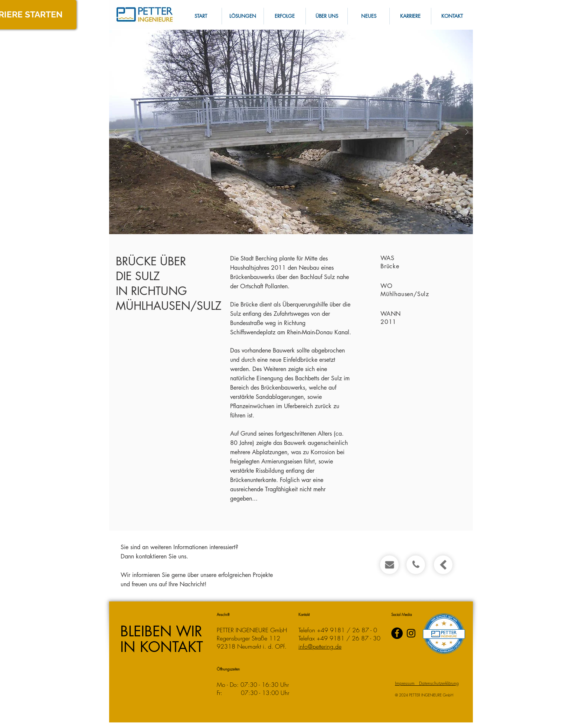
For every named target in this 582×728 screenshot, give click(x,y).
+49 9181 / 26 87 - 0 (347, 630)
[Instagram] (411, 633)
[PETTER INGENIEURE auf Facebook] (397, 633)
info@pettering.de (320, 646)
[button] (452, 16)
